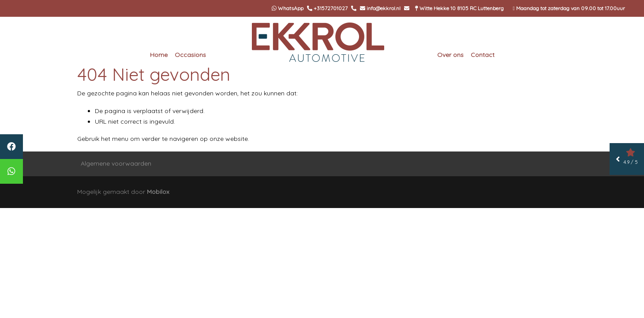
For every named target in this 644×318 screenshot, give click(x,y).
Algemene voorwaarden (116, 163)
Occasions (190, 55)
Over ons (450, 55)
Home (159, 55)
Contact (483, 55)
